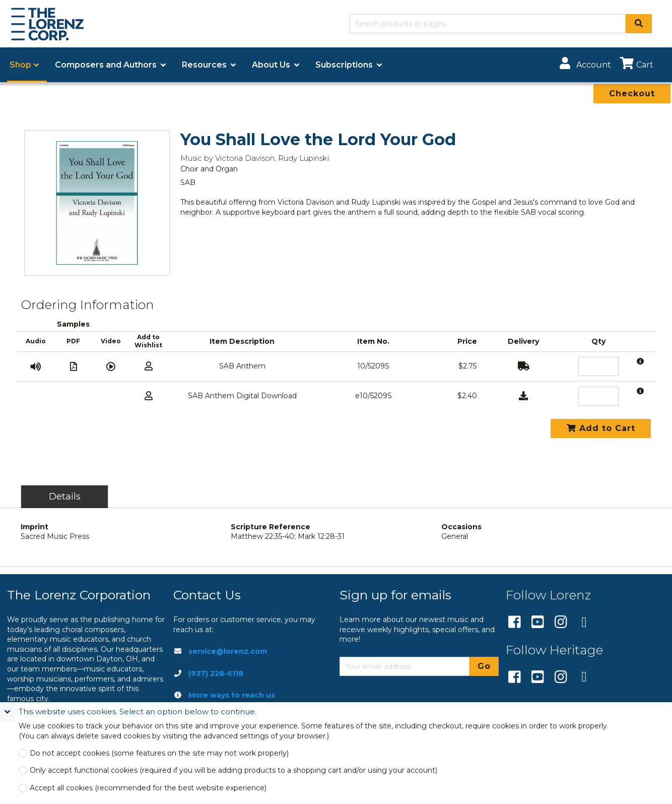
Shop (20, 65)
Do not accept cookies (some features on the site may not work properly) (159, 753)
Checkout (632, 94)
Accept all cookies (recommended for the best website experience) (148, 788)
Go (484, 666)
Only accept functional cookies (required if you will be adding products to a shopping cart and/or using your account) (233, 770)
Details (65, 496)
